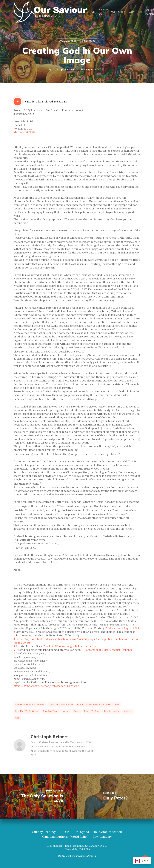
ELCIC (66, 832)
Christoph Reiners (63, 69)
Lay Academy (102, 837)
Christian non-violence (61, 705)
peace (77, 711)
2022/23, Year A (69, 41)
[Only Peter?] (115, 796)
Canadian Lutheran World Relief (65, 837)
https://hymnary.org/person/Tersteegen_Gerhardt (46, 686)
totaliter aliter (111, 711)
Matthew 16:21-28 (24, 132)
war (17, 718)
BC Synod (82, 832)
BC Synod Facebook (108, 832)
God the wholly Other (27, 711)
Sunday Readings (44, 832)
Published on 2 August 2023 (122, 628)
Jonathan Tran (50, 711)
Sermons (90, 41)
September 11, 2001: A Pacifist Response (109, 650)
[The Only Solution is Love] (38, 796)
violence (128, 711)
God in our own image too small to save (98, 705)
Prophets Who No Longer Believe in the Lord (71, 646)
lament (66, 711)
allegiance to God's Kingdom (30, 705)
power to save (92, 711)
